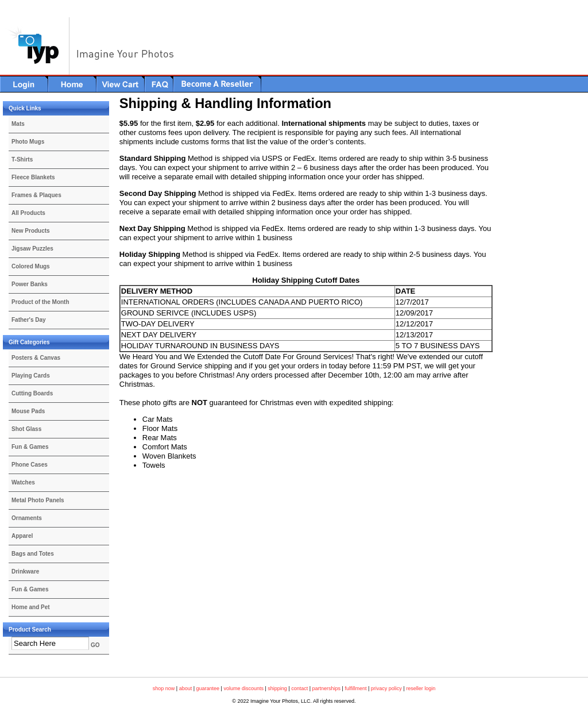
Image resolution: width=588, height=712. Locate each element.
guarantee (208, 688)
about (186, 688)
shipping (277, 688)
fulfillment (355, 688)
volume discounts (243, 688)
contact (299, 688)
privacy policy (386, 688)
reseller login (421, 688)
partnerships (327, 688)
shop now (164, 688)
